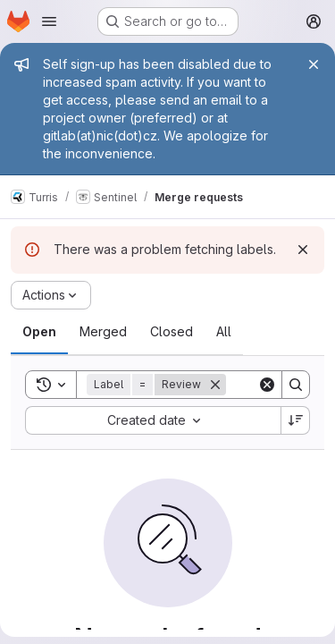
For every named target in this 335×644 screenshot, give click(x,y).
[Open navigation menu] (49, 21)
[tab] (39, 332)
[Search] (296, 385)
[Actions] (51, 295)
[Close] (314, 64)
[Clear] (267, 385)
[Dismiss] (303, 250)
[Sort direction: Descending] (296, 420)
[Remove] (215, 385)
